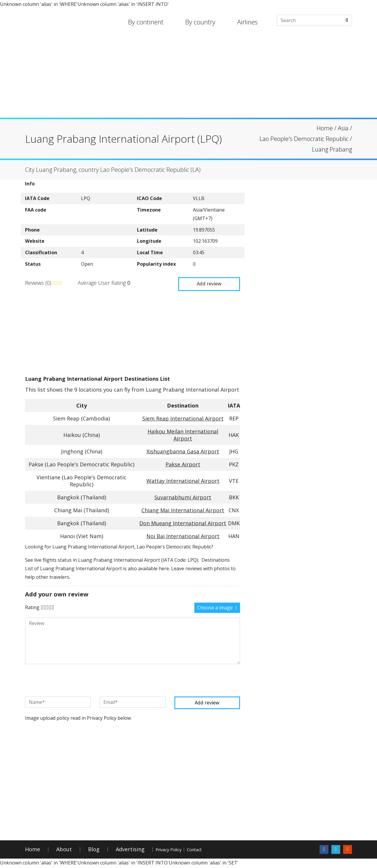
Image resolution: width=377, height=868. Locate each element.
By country (200, 22)
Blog (94, 850)
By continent (146, 22)
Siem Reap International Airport (183, 418)
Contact (221, 850)
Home (33, 850)
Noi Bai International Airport (183, 536)
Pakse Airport (183, 464)
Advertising (130, 850)
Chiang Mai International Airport (183, 510)
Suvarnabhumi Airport (183, 497)
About (64, 850)
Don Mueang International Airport (183, 523)
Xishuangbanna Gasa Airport (183, 451)
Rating (32, 606)
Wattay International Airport (183, 480)
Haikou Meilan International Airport (183, 434)
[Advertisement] (188, 77)
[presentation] (70, 680)
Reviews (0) (39, 282)
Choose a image (217, 607)
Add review (206, 282)
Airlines (247, 22)
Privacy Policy (178, 850)
